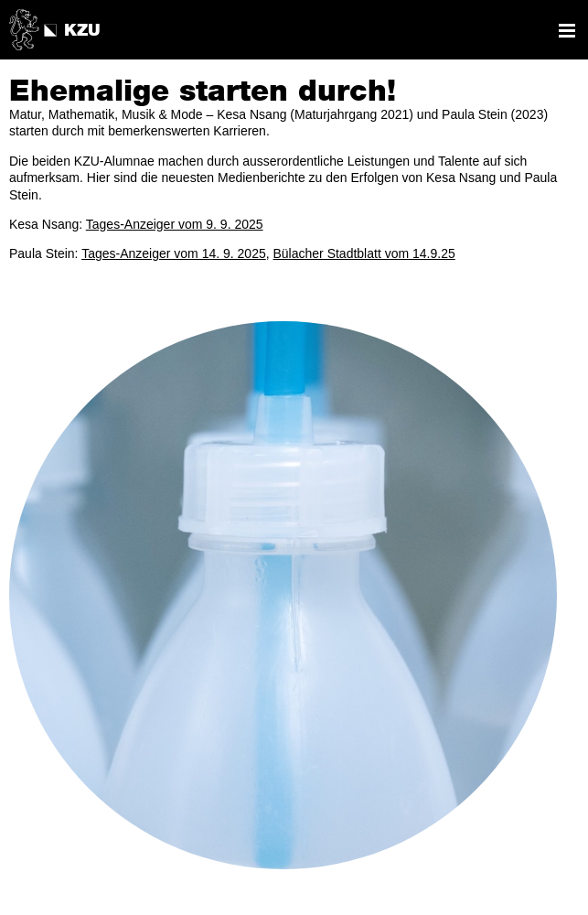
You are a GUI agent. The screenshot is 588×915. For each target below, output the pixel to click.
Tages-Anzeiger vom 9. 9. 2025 (175, 224)
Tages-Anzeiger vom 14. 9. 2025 (174, 253)
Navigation (567, 31)
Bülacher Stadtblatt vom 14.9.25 (364, 253)
